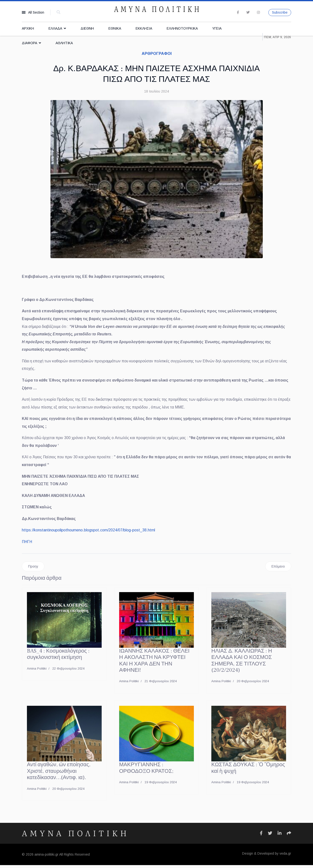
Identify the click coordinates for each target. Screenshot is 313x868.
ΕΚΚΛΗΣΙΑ (144, 28)
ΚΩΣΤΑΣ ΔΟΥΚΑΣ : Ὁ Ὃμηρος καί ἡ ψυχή (248, 771)
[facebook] (238, 12)
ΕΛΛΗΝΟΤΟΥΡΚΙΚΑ (182, 28)
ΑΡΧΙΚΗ (28, 28)
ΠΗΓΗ (27, 545)
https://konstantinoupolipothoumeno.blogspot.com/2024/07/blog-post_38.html (89, 533)
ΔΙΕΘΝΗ (87, 28)
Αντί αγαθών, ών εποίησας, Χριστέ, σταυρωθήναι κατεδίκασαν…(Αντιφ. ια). (59, 774)
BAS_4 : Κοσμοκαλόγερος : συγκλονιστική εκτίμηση (58, 657)
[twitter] (248, 12)
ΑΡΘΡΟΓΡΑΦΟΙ (157, 54)
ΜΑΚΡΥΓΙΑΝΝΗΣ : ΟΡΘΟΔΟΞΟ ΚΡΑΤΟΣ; (146, 771)
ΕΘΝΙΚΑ (115, 28)
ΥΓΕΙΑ (217, 28)
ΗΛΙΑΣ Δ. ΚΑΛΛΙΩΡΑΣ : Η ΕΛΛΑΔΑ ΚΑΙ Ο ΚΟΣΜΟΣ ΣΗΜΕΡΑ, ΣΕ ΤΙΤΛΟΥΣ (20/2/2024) (242, 664)
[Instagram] (258, 12)
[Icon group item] (261, 836)
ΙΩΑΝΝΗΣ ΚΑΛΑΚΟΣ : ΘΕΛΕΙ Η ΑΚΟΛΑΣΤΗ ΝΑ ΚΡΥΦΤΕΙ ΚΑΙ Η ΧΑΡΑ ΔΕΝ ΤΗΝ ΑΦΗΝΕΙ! (154, 664)
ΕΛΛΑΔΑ (55, 28)
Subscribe (280, 12)
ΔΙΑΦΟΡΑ (29, 43)
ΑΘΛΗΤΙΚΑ (64, 43)
